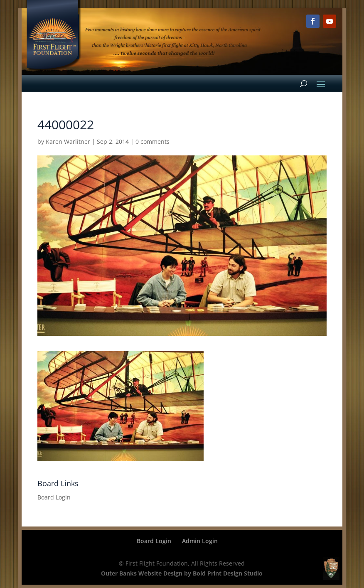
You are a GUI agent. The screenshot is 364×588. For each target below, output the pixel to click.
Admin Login (200, 541)
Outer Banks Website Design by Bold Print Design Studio (182, 573)
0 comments (152, 141)
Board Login (54, 497)
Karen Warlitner (68, 141)
